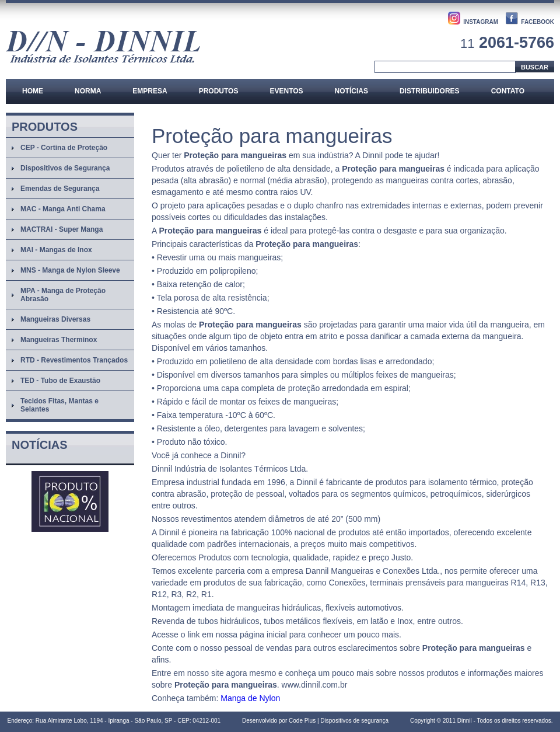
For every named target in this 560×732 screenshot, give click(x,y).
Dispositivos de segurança (354, 721)
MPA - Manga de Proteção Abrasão (63, 295)
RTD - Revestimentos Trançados (74, 360)
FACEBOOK (538, 22)
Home (33, 91)
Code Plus (302, 721)
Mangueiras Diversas (55, 319)
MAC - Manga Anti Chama (63, 209)
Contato (508, 91)
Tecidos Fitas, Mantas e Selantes (60, 405)
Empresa (150, 91)
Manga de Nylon (250, 698)
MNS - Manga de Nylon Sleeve (70, 270)
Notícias (351, 91)
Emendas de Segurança (60, 189)
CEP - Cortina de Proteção (64, 148)
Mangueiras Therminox (59, 340)
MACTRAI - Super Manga (62, 229)
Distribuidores (430, 91)
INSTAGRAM (481, 22)
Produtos (219, 91)
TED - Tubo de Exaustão (60, 381)
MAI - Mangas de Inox (56, 250)
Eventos (286, 91)
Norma (88, 91)
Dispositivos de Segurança (65, 168)
